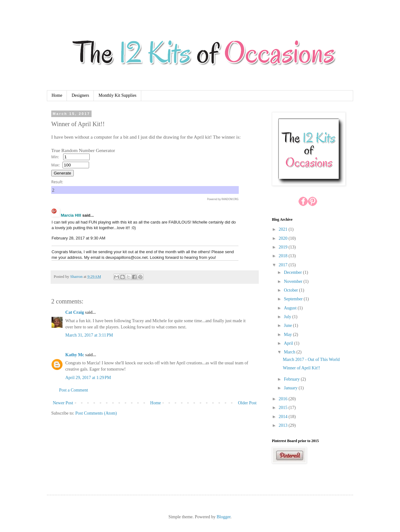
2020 (284, 238)
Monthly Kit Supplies (117, 95)
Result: (57, 182)
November (294, 281)
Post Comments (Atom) (96, 413)
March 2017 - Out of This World (311, 360)
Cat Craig (75, 312)
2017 (284, 265)
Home (57, 95)
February (292, 379)
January (291, 388)
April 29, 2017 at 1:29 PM (88, 378)
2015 (284, 408)
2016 (284, 399)
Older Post (247, 403)
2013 (284, 425)
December (293, 272)
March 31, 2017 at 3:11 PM (89, 335)
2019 (284, 247)
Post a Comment (74, 390)
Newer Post (63, 403)
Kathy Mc (75, 355)
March (290, 352)
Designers (80, 95)
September (294, 299)
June (288, 325)
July (288, 317)
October (291, 290)
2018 (284, 256)
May (288, 335)
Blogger (223, 517)
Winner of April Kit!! (302, 368)
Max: (55, 165)
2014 (284, 417)
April (289, 343)
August (291, 308)
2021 (284, 229)
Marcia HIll (71, 215)
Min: (55, 157)
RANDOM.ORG (230, 199)
